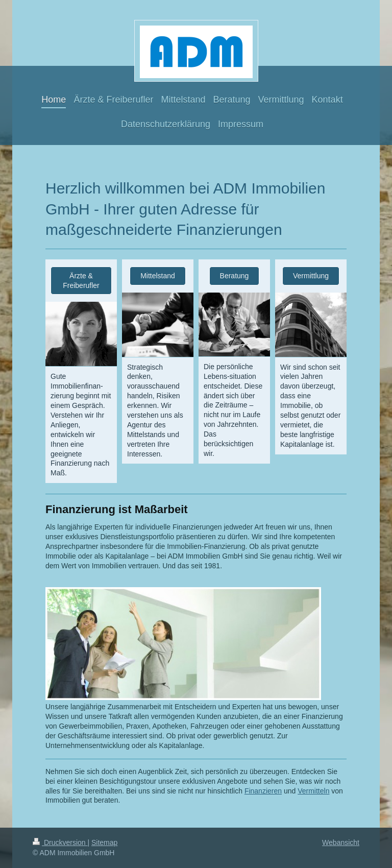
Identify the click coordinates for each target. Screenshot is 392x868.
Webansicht (341, 842)
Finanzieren (263, 791)
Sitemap (104, 842)
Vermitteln (313, 791)
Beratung (235, 276)
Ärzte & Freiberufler (81, 281)
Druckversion (60, 842)
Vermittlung (311, 276)
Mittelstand (158, 276)
